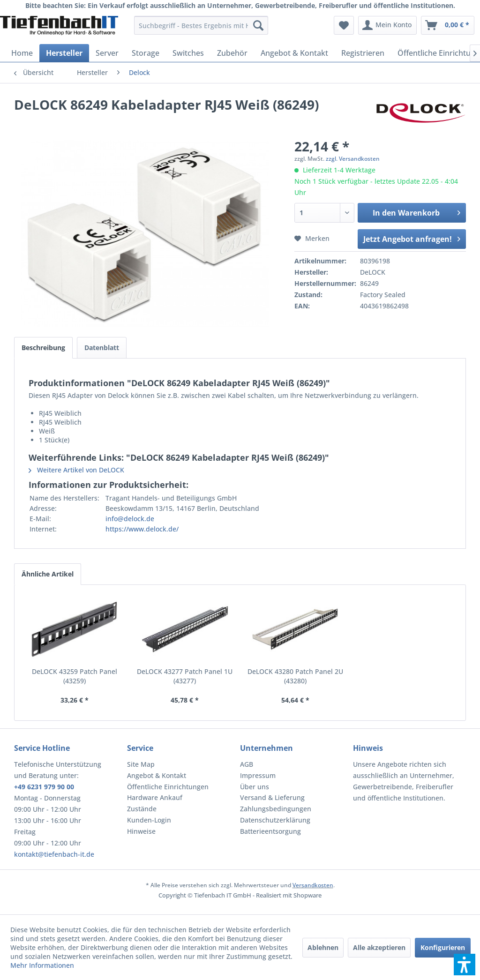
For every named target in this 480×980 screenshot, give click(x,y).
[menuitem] (201, 25)
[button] (465, 965)
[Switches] (188, 53)
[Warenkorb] (448, 25)
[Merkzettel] (344, 25)
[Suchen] (258, 25)
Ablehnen (323, 947)
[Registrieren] (363, 53)
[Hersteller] (64, 53)
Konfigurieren (443, 947)
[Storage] (146, 53)
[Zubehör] (232, 53)
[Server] (107, 53)
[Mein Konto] (387, 25)
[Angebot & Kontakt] (294, 53)
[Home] (22, 53)
